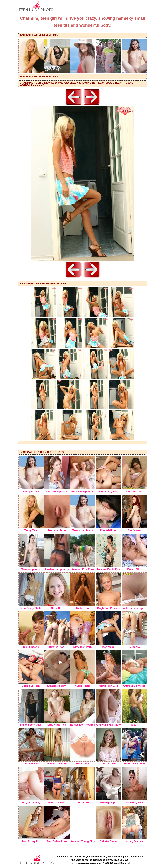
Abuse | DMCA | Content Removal (112, 863)
